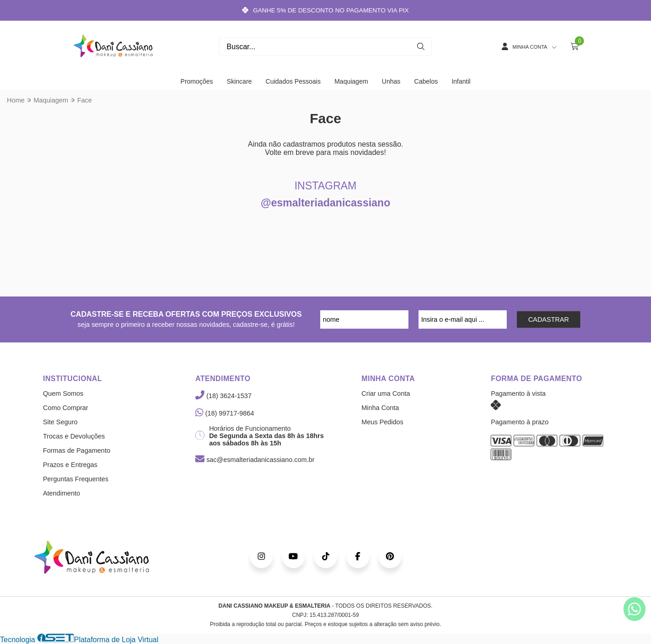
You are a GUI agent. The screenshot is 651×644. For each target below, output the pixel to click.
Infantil (461, 81)
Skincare (239, 81)
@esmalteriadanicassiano (326, 203)
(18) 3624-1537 (223, 396)
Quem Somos (63, 393)
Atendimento (62, 493)
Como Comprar (66, 408)
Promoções (197, 81)
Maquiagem (351, 81)
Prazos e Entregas (70, 465)
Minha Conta (380, 408)
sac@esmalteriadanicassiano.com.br (255, 460)
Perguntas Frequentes (76, 479)
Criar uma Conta (386, 393)
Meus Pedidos (382, 422)
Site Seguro (60, 422)
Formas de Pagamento (77, 450)
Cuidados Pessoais (293, 81)
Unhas (391, 81)
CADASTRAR (549, 319)
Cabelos (426, 81)
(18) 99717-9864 (225, 413)
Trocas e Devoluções (74, 436)
